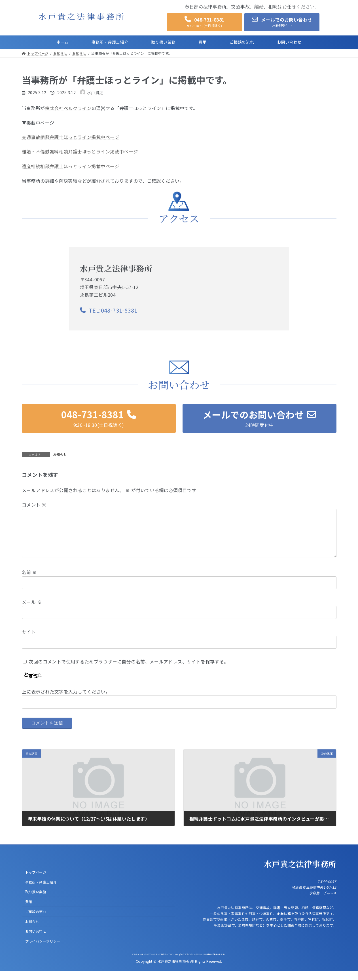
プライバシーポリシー (43, 950)
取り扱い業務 (36, 901)
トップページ (36, 881)
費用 (29, 911)
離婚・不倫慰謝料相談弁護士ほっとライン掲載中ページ (80, 151)
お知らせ (60, 454)
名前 (29, 581)
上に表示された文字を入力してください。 (66, 701)
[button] (205, 22)
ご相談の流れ (36, 921)
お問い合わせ (36, 940)
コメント (34, 505)
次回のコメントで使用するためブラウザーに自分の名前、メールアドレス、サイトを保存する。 (129, 670)
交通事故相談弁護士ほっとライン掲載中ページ (71, 137)
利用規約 (208, 963)
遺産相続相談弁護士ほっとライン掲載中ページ (71, 166)
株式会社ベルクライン (68, 108)
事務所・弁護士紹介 (41, 891)
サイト (29, 641)
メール (32, 611)
